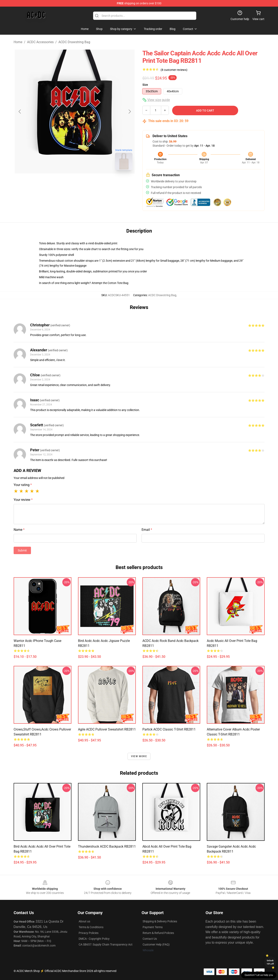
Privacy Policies (89, 933)
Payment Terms (153, 927)
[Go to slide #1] (64, 183)
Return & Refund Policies (158, 933)
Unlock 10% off (270, 962)
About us (84, 921)
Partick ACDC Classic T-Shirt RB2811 (169, 729)
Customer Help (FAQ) (156, 944)
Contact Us (150, 939)
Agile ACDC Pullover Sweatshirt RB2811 (107, 729)
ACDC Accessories (40, 42)
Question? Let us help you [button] (259, 975)
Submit (22, 550)
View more (139, 756)
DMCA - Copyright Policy (94, 939)
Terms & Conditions (91, 927)
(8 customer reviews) (174, 70)
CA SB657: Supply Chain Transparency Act (106, 944)
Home (18, 42)
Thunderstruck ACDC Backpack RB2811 (107, 846)
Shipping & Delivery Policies (160, 921)
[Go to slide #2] (85, 183)
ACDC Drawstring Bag (74, 42)
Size (145, 85)
